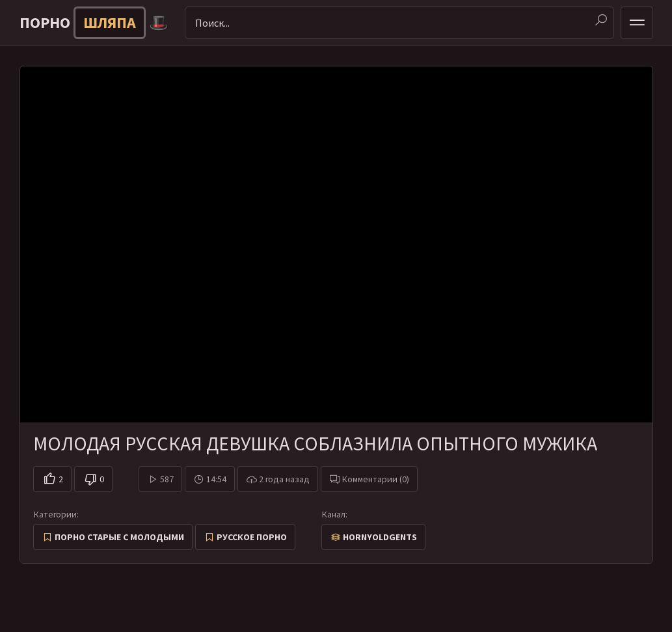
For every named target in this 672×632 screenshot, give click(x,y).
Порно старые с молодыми (119, 537)
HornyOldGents (380, 537)
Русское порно (252, 537)
